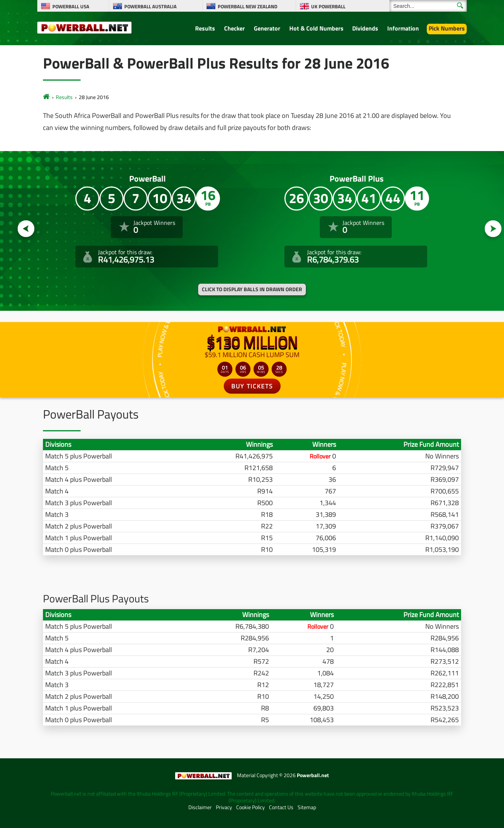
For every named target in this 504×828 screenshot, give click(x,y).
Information (403, 28)
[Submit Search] (460, 5)
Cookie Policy (250, 807)
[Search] (428, 6)
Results (205, 28)
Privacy (224, 807)
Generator (267, 28)
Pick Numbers (447, 28)
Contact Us (281, 807)
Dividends (365, 28)
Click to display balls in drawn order (252, 289)
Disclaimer (200, 807)
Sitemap (307, 807)
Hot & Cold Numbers (316, 28)
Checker (234, 28)
